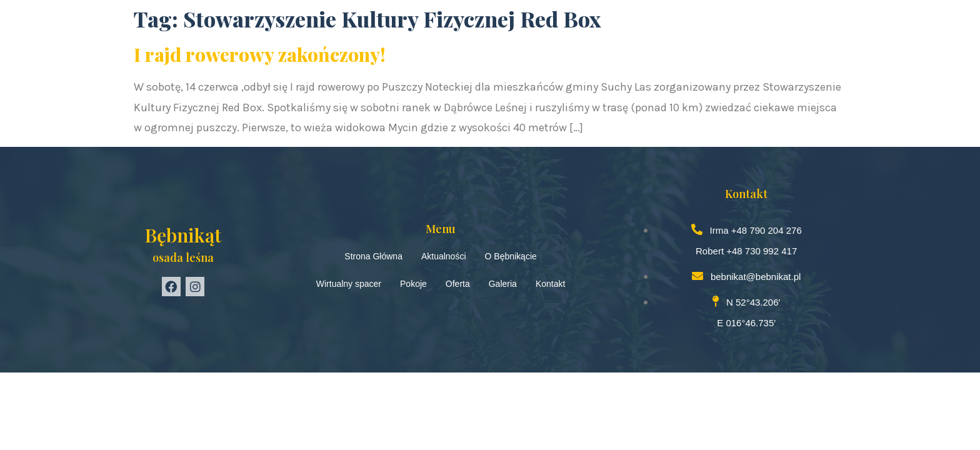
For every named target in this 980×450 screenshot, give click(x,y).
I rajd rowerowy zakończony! (260, 54)
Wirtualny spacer (349, 284)
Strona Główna (373, 256)
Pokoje (413, 284)
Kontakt (550, 284)
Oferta (458, 284)
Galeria (503, 284)
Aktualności (444, 256)
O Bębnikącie (511, 256)
